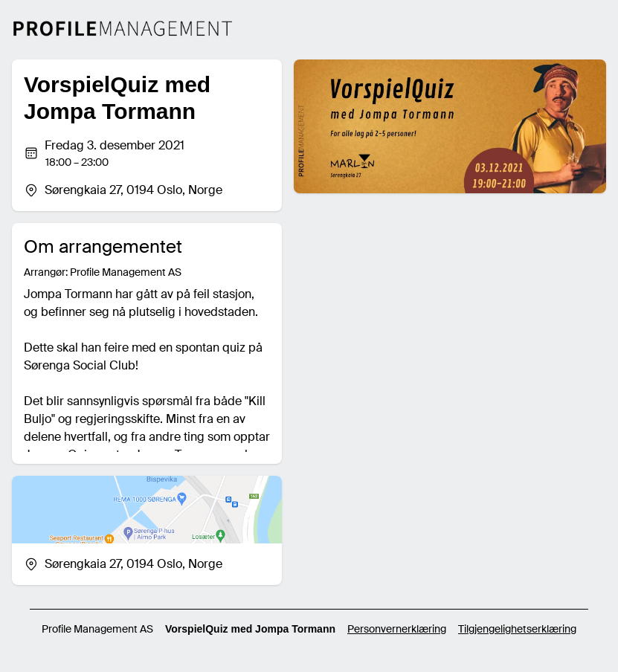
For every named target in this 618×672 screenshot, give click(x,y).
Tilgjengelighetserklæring (517, 629)
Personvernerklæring (397, 629)
